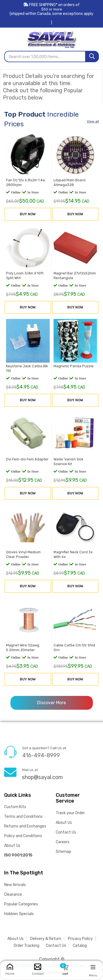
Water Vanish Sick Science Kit (69, 462)
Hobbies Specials (19, 914)
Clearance (13, 894)
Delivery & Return (46, 939)
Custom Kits (15, 807)
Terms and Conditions (23, 817)
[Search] (92, 57)
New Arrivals (15, 885)
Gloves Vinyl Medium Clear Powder (23, 554)
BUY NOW (28, 214)
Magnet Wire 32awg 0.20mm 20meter (23, 648)
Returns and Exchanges (25, 826)
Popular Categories (21, 904)
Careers (63, 842)
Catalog (80, 946)
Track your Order (70, 813)
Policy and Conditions (23, 836)
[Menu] (93, 967)
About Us (12, 846)
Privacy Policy (80, 939)
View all (93, 121)
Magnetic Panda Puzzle (74, 366)
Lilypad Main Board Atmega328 (69, 182)
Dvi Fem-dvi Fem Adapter (27, 459)
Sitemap (63, 852)
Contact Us (66, 832)
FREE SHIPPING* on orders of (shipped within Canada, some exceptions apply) (51, 14)
